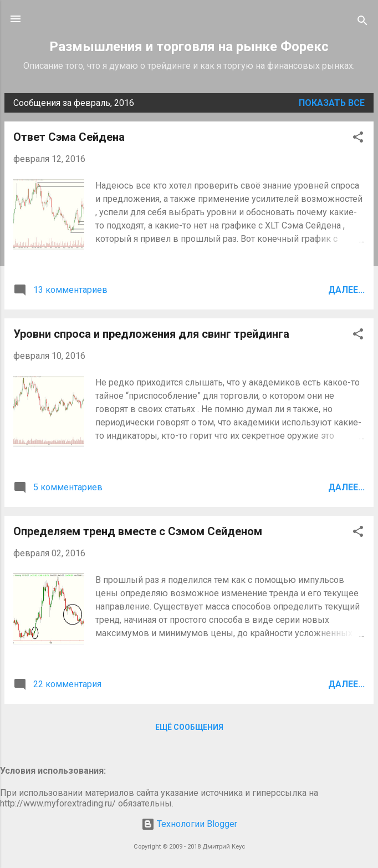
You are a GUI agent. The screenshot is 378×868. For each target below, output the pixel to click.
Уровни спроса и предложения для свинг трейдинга (151, 334)
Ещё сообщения (189, 727)
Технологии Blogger (189, 824)
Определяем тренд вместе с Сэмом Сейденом (138, 531)
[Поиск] (362, 22)
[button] (358, 139)
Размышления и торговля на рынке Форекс (189, 47)
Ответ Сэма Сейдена (69, 137)
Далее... (346, 290)
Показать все (332, 103)
